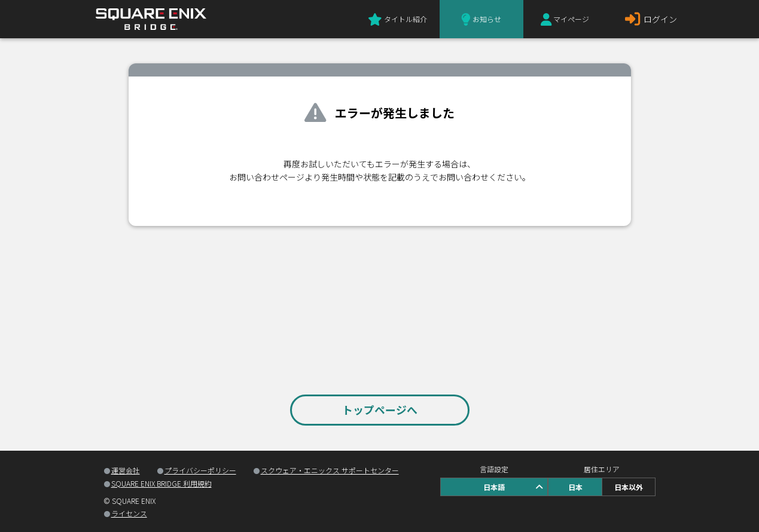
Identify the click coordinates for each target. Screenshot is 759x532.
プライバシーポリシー (200, 470)
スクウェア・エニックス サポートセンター (330, 470)
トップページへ (380, 409)
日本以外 (629, 487)
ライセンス (129, 513)
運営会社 (126, 470)
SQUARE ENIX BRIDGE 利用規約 (161, 483)
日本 (575, 487)
